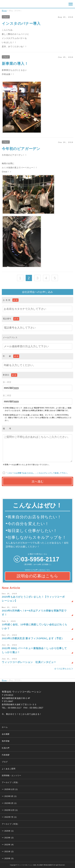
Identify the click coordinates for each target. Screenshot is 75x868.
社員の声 (6, 748)
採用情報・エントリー (11, 775)
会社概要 (6, 734)
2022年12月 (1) (11, 810)
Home (4, 10)
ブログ (6, 17)
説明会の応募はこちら (37, 576)
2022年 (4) (9, 845)
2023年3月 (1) (10, 796)
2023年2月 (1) (10, 803)
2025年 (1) (9, 831)
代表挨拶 (6, 755)
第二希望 (37, 399)
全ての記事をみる (63, 669)
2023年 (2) (9, 838)
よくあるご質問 (9, 769)
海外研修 (6, 741)
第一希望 (37, 386)
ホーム (5, 727)
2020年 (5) (9, 858)
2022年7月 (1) (10, 817)
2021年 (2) (9, 852)
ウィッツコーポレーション (7, 4)
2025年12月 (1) (11, 789)
